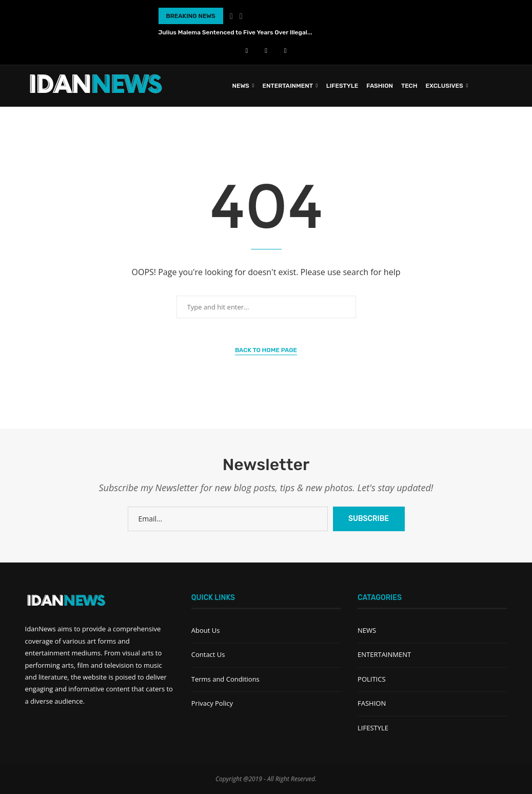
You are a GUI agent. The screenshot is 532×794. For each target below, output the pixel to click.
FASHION (380, 86)
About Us (206, 630)
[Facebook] (247, 50)
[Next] (241, 16)
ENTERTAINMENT (288, 86)
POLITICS (371, 679)
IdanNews (41, 629)
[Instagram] (285, 50)
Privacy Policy (212, 703)
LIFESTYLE (342, 86)
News (240, 86)
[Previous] (231, 16)
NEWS (367, 630)
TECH (409, 86)
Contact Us (208, 654)
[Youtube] (266, 50)
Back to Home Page (266, 350)
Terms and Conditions (225, 679)
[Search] (502, 86)
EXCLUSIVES (445, 86)
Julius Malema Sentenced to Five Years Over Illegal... (235, 32)
